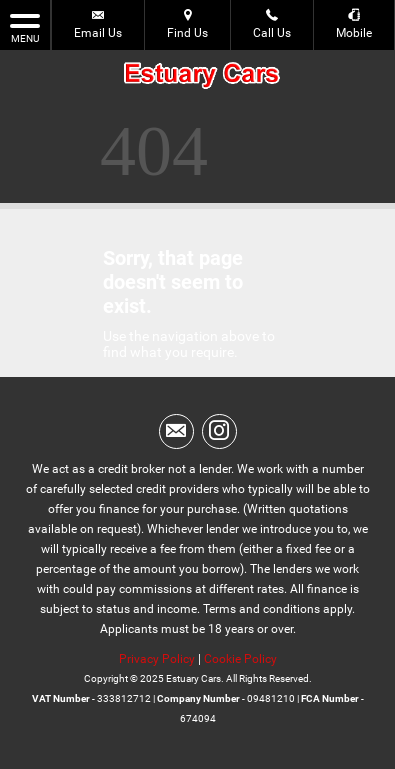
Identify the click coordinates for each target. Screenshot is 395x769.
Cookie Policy (240, 659)
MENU (25, 27)
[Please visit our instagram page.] (219, 431)
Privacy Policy (157, 659)
